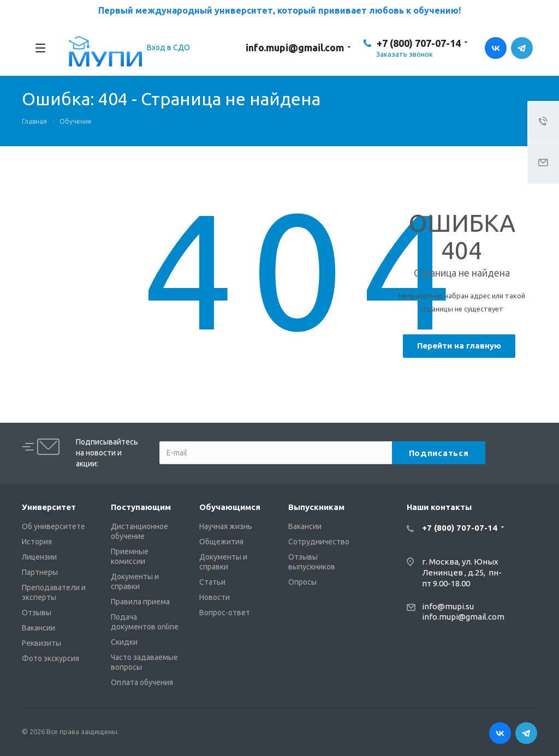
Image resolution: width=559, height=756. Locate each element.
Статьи (212, 582)
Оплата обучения (142, 682)
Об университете (53, 526)
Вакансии (38, 628)
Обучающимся (230, 507)
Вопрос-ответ (225, 613)
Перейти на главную (459, 346)
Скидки (124, 642)
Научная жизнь (226, 526)
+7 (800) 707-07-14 (419, 43)
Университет (49, 507)
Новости (215, 597)
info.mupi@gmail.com (295, 47)
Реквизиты (41, 643)
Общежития (221, 542)
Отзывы (37, 613)
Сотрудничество (319, 542)
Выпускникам (316, 507)
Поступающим (141, 507)
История (37, 542)
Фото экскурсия (50, 658)
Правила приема (140, 602)
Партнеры (40, 572)
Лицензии (39, 557)
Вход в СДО (168, 47)
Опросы (302, 582)
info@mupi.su (448, 606)
